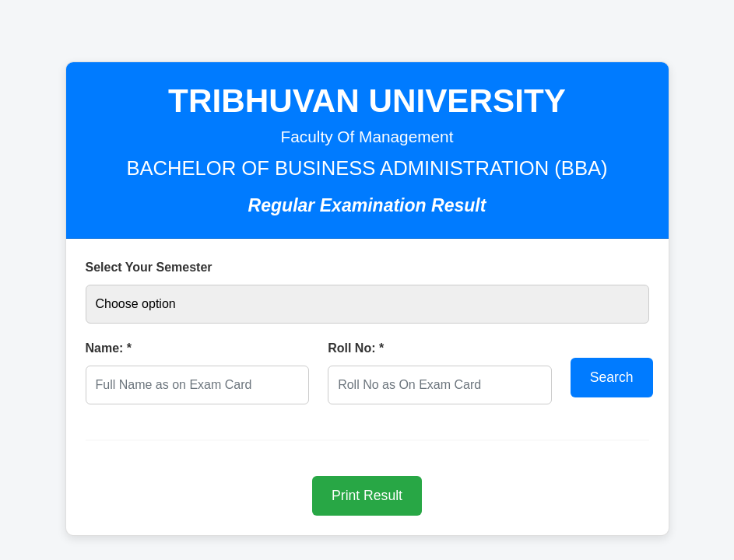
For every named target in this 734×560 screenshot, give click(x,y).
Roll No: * (356, 348)
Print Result (367, 495)
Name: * (109, 348)
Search (612, 377)
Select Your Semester (149, 267)
